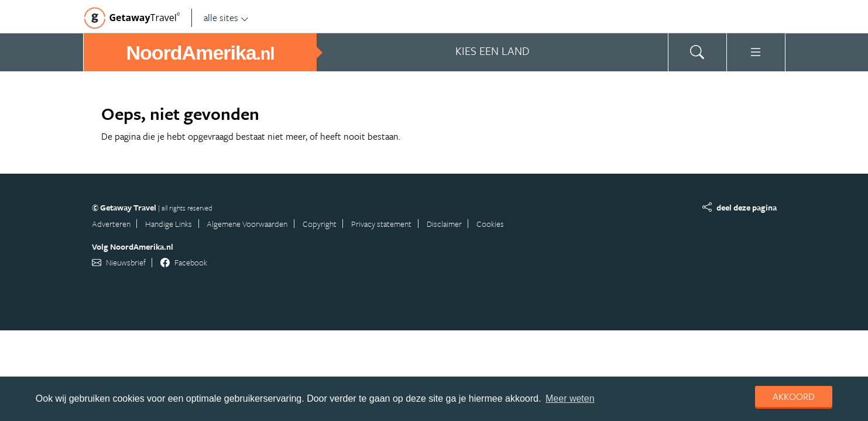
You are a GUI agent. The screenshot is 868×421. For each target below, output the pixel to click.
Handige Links (169, 224)
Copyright (320, 224)
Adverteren (111, 224)
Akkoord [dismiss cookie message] (794, 396)
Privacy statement (381, 224)
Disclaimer (444, 224)
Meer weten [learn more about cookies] (570, 398)
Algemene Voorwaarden (247, 224)
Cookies (490, 224)
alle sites (226, 18)
